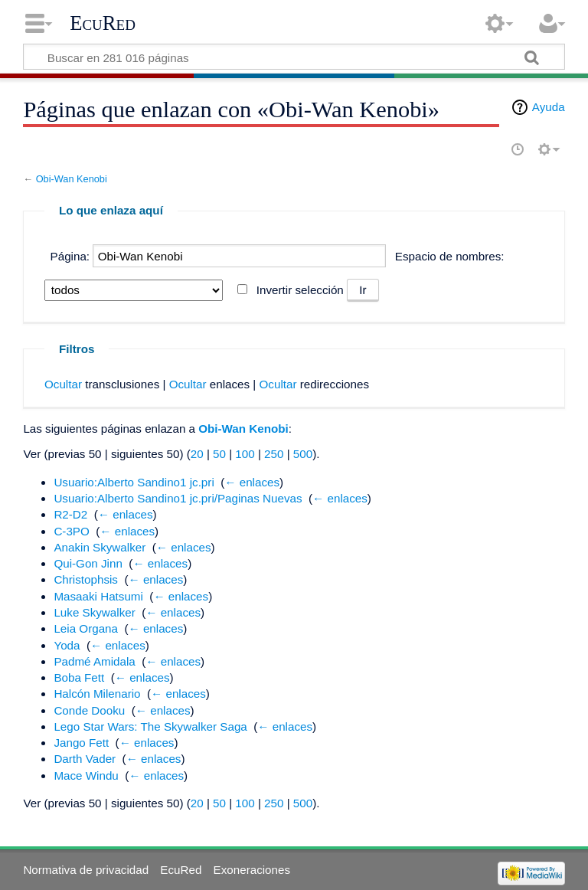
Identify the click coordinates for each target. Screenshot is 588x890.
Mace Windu (86, 775)
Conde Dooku (89, 710)
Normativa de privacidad (86, 870)
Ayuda (549, 107)
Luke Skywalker (94, 612)
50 (219, 454)
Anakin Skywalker (100, 547)
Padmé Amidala (94, 661)
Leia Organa (86, 628)
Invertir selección (300, 290)
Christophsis (86, 579)
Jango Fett (81, 743)
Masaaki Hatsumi (98, 596)
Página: (70, 256)
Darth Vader (85, 759)
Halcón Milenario (97, 694)
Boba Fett (79, 677)
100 (245, 454)
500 (303, 454)
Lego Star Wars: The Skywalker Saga (150, 726)
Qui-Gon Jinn (88, 563)
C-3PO (71, 531)
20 (197, 454)
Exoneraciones (252, 870)
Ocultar (63, 384)
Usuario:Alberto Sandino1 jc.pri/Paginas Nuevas (178, 498)
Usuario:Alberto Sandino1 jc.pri (134, 482)
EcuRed (103, 23)
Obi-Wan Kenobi (72, 179)
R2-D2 (70, 514)
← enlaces (252, 482)
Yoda (67, 645)
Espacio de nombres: (450, 256)
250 (274, 454)
